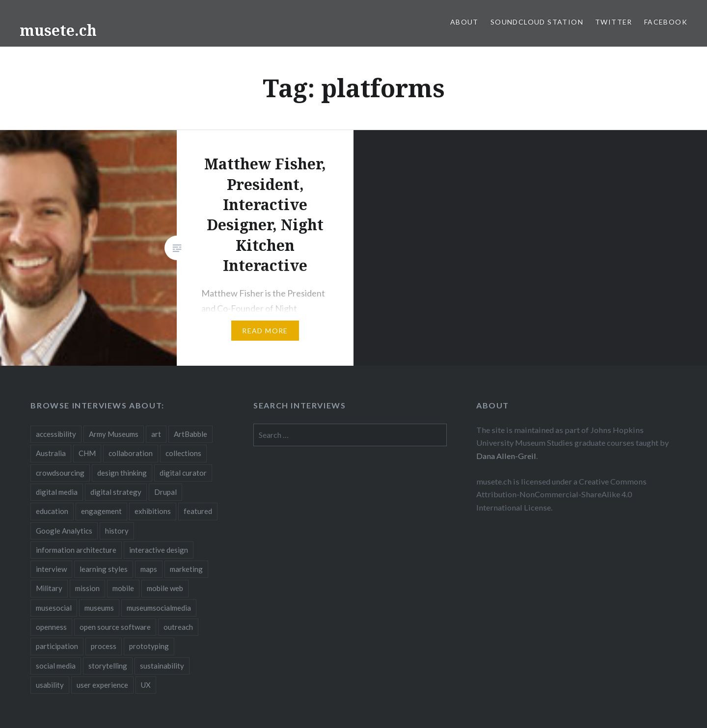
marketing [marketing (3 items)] (186, 569)
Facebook (666, 22)
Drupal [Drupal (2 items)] (165, 492)
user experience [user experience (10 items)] (102, 685)
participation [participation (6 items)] (57, 646)
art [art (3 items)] (156, 434)
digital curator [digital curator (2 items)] (183, 473)
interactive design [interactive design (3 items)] (159, 550)
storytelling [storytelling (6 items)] (108, 666)
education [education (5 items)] (52, 511)
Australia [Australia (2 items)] (51, 453)
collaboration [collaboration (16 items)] (131, 453)
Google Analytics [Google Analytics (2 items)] (64, 531)
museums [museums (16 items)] (99, 608)
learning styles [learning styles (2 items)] (104, 569)
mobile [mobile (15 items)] (123, 588)
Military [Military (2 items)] (49, 588)
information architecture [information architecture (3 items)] (76, 550)
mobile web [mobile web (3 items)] (165, 588)
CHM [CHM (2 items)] (87, 453)
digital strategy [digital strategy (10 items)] (116, 492)
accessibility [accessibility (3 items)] (56, 434)
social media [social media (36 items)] (56, 666)
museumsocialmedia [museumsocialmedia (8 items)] (159, 608)
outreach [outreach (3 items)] (178, 627)
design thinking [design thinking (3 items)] (122, 473)
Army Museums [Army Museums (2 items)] (114, 434)
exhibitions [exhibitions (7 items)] (153, 511)
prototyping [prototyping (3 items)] (149, 646)
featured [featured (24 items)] (198, 511)
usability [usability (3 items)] (50, 685)
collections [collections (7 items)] (183, 453)
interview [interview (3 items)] (51, 569)
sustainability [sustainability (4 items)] (162, 666)
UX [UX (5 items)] (146, 685)
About (464, 22)
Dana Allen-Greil (506, 456)
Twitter (614, 22)
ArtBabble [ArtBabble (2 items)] (190, 434)
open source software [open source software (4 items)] (115, 627)
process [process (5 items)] (104, 646)
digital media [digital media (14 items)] (57, 492)
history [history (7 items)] (117, 531)
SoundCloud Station (537, 22)
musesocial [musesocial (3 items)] (54, 608)
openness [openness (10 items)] (51, 627)
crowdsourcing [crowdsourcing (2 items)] (60, 473)
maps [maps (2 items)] (149, 569)
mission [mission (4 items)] (87, 588)
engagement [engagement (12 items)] (101, 511)
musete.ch (58, 30)
